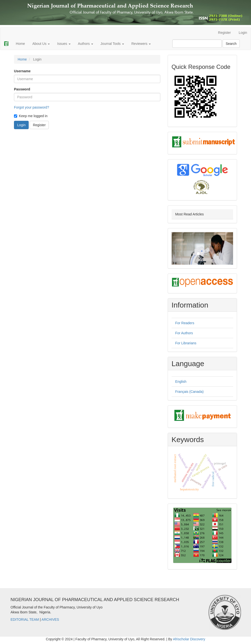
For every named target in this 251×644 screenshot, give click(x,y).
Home (20, 44)
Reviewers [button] (141, 44)
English (181, 382)
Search (231, 44)
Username (22, 71)
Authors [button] (86, 44)
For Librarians (186, 343)
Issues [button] (64, 44)
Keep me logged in (31, 116)
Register (225, 33)
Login (243, 33)
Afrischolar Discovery (189, 639)
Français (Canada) (189, 392)
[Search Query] (197, 44)
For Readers (185, 323)
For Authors (184, 333)
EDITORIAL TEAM (25, 619)
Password (22, 89)
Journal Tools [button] (112, 44)
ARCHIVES (50, 619)
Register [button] (39, 125)
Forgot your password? (31, 107)
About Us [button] (41, 44)
